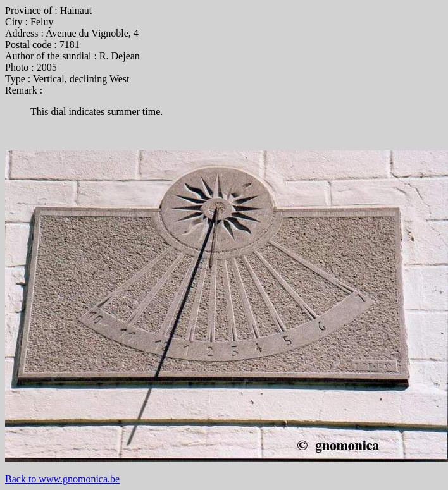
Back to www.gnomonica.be (62, 479)
